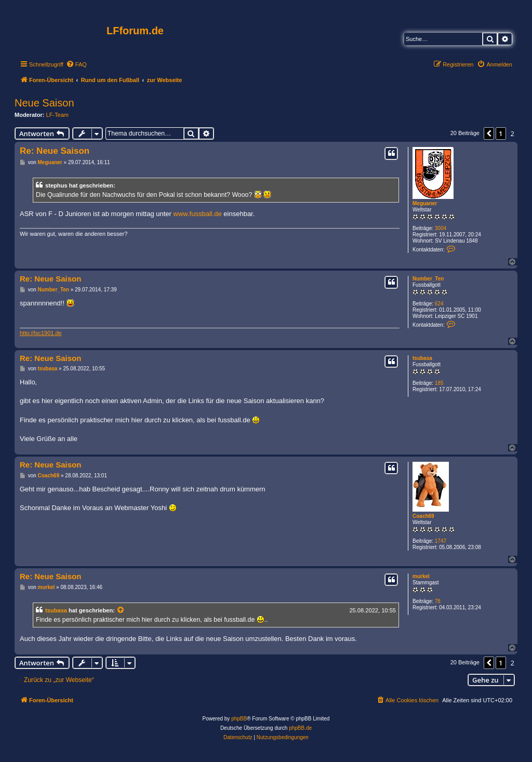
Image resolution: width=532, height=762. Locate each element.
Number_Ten (428, 279)
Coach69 (423, 516)
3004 (441, 228)
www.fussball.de (198, 214)
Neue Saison (44, 103)
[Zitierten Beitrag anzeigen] (121, 610)
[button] (489, 133)
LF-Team (57, 115)
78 (438, 601)
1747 (441, 541)
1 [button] (501, 133)
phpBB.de (300, 728)
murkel (421, 576)
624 (439, 304)
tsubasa (422, 358)
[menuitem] (76, 64)
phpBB (239, 719)
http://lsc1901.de (41, 333)
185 (439, 383)
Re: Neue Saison (55, 151)
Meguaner (425, 203)
